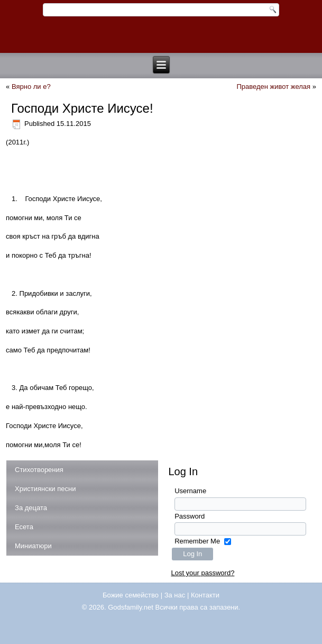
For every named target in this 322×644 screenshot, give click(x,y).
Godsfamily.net (131, 607)
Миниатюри (33, 546)
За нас (175, 595)
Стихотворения (39, 470)
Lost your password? (203, 573)
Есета (24, 527)
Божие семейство (131, 595)
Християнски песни (45, 489)
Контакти (205, 595)
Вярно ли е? (31, 87)
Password (190, 516)
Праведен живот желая (273, 87)
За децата (31, 508)
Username (190, 491)
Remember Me (197, 541)
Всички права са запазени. (198, 607)
